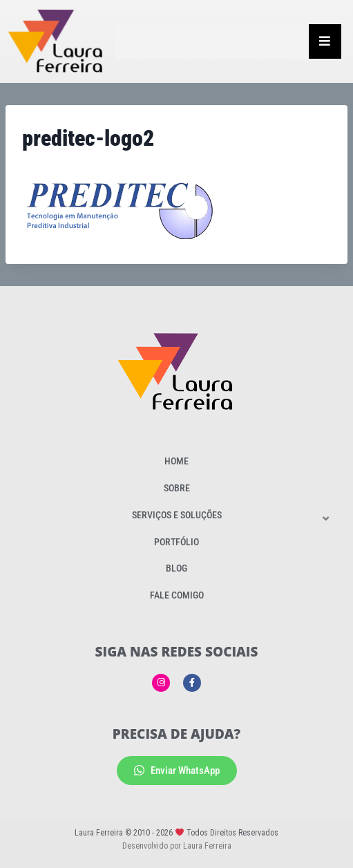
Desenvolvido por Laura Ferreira (177, 846)
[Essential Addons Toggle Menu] (325, 41)
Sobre (177, 488)
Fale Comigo (177, 595)
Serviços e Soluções (177, 515)
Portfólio (176, 542)
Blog (176, 568)
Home (176, 461)
